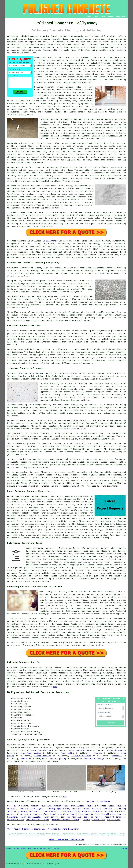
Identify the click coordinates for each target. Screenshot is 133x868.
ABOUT (103, 17)
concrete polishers (76, 249)
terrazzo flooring (46, 421)
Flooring (57, 848)
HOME (89, 17)
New (29, 848)
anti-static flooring (50, 551)
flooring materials (70, 69)
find (15, 667)
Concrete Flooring (71, 817)
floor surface (36, 106)
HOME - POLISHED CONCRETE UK (66, 840)
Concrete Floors (81, 809)
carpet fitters (43, 756)
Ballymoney (52, 241)
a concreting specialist (84, 748)
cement (87, 221)
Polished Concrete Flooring (66, 820)
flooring (89, 90)
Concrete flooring (17, 241)
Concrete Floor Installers (47, 814)
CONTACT (111, 17)
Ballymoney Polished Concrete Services (38, 693)
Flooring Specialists (58, 809)
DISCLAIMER (120, 17)
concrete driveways (94, 759)
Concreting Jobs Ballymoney (97, 801)
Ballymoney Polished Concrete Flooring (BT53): (33, 36)
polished (111, 178)
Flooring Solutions (28, 812)
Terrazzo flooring (17, 373)
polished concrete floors (55, 573)
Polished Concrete (102, 809)
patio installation (79, 750)
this (100, 645)
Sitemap (9, 848)
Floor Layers (21, 806)
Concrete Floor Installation (69, 806)
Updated (35, 848)
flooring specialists (48, 761)
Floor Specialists (73, 814)
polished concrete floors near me (77, 521)
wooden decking (115, 750)
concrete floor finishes (39, 559)
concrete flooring (111, 63)
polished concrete (51, 39)
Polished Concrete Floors (101, 806)
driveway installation (39, 750)
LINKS (96, 17)
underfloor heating (31, 753)
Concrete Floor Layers (31, 809)
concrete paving (57, 759)
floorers (98, 753)
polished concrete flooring (85, 745)
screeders (117, 756)
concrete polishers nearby (26, 513)
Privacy (124, 848)
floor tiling (67, 753)
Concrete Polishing (41, 806)
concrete (36, 255)
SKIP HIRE (26, 759)
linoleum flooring (81, 756)
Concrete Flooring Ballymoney (64, 829)
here (55, 687)
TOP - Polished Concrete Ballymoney (26, 829)
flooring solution (17, 681)
